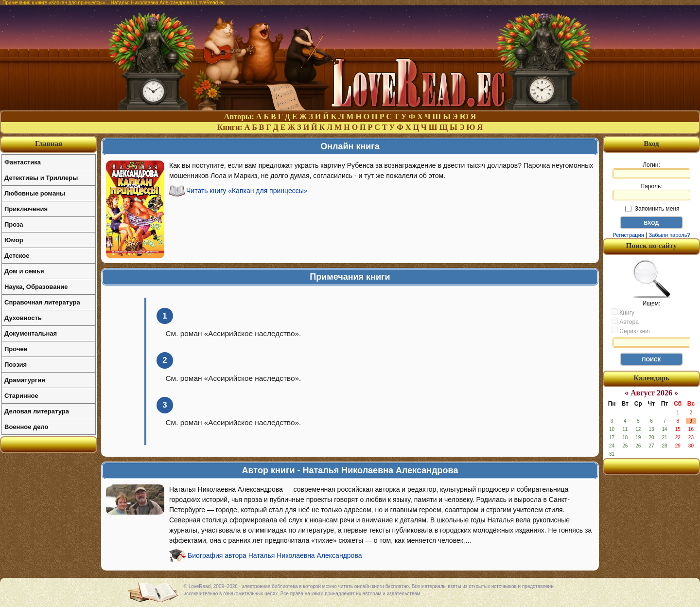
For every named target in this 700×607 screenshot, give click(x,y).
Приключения (26, 209)
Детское (17, 256)
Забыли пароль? (670, 235)
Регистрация (628, 235)
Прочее (16, 349)
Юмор (14, 240)
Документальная (31, 333)
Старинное (21, 396)
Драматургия (25, 380)
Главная (49, 143)
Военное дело (26, 427)
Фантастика (23, 162)
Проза (14, 224)
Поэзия (16, 365)
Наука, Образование (36, 287)
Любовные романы (35, 193)
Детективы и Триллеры (41, 178)
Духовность (23, 318)
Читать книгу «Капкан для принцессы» (247, 191)
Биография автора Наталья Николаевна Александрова (275, 555)
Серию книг (631, 331)
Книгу (623, 312)
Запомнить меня (652, 209)
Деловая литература (37, 411)
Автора (625, 321)
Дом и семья (24, 271)
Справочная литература (42, 302)
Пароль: (651, 192)
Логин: (651, 170)
